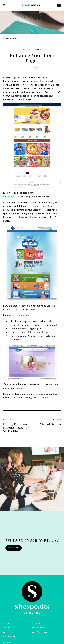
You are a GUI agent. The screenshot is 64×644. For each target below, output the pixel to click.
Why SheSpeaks (39, 632)
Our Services (9, 632)
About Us (8, 628)
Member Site (38, 628)
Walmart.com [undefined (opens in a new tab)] (13, 196)
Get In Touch (13, 548)
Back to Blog (10, 39)
